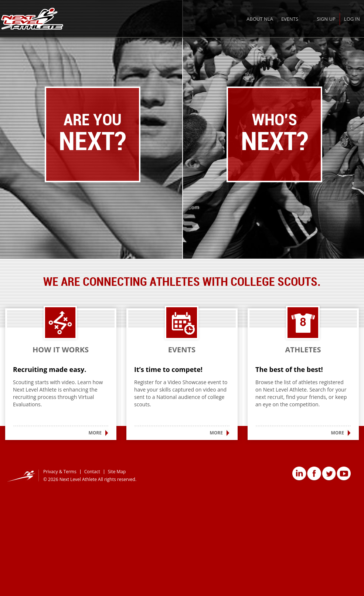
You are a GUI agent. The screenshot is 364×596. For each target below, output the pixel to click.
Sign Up (326, 19)
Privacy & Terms (60, 472)
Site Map (117, 472)
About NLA (260, 19)
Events (290, 19)
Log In (352, 19)
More (95, 433)
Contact (92, 472)
